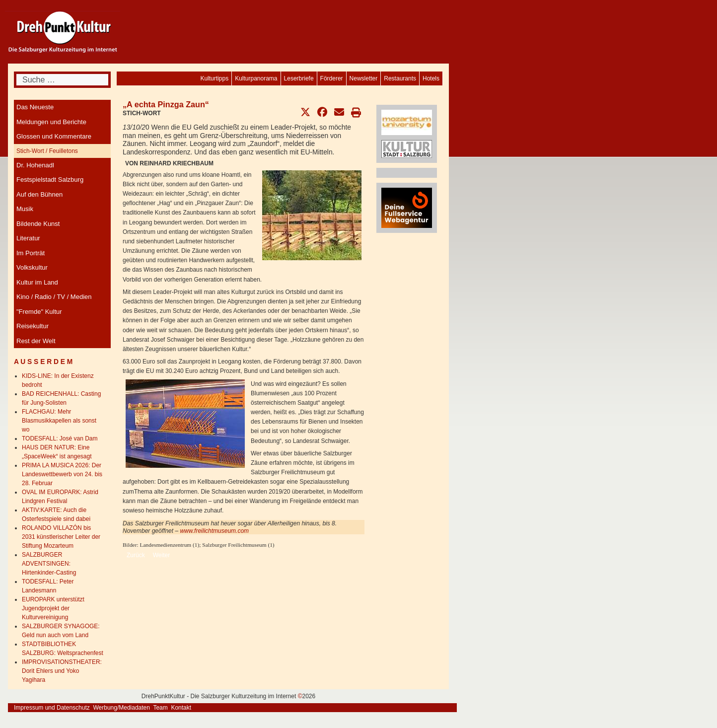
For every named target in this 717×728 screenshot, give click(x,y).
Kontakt (181, 708)
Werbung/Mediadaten (121, 708)
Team (160, 708)
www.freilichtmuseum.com (214, 531)
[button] (305, 112)
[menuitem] (431, 78)
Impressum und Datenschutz (52, 708)
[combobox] (62, 80)
